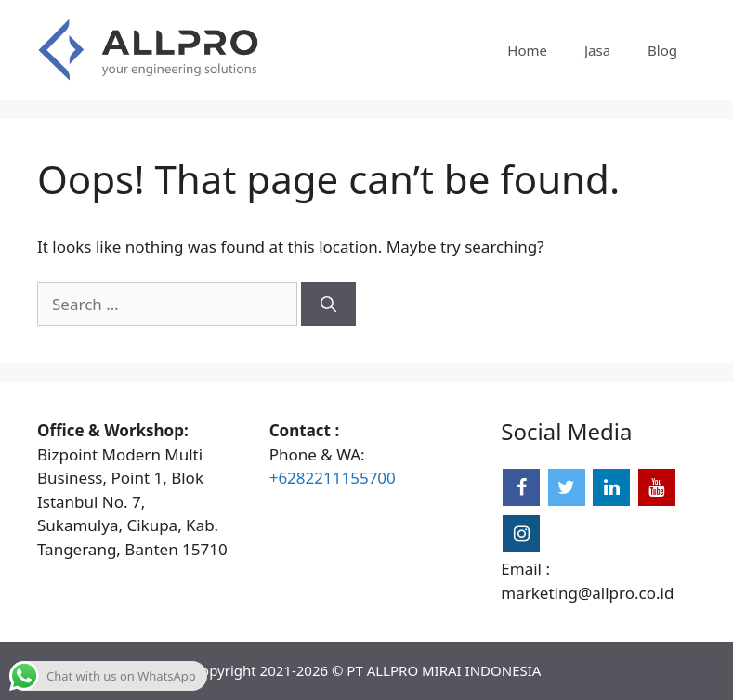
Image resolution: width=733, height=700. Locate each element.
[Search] (328, 305)
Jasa (597, 50)
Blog (662, 50)
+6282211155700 (333, 478)
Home (527, 50)
